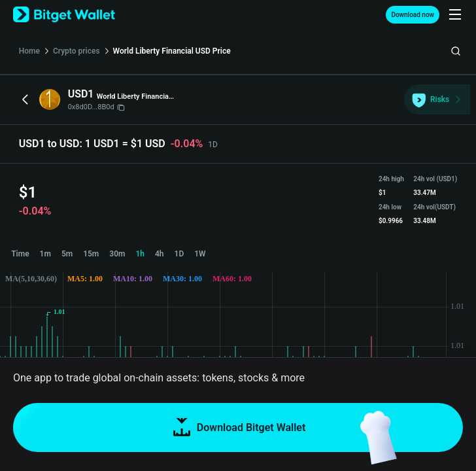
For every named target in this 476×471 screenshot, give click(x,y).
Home (29, 51)
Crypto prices (76, 51)
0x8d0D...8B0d (96, 107)
